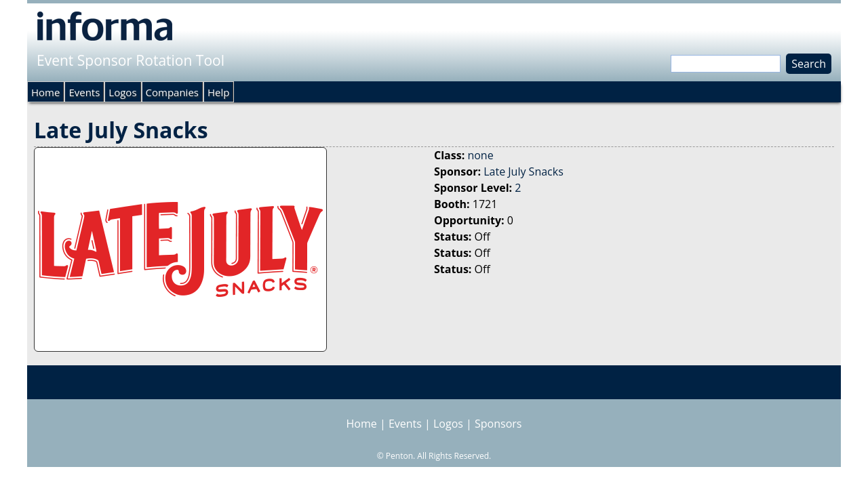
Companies (172, 92)
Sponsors (498, 424)
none (480, 155)
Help (218, 92)
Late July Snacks (524, 171)
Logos (122, 92)
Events (84, 92)
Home (45, 92)
